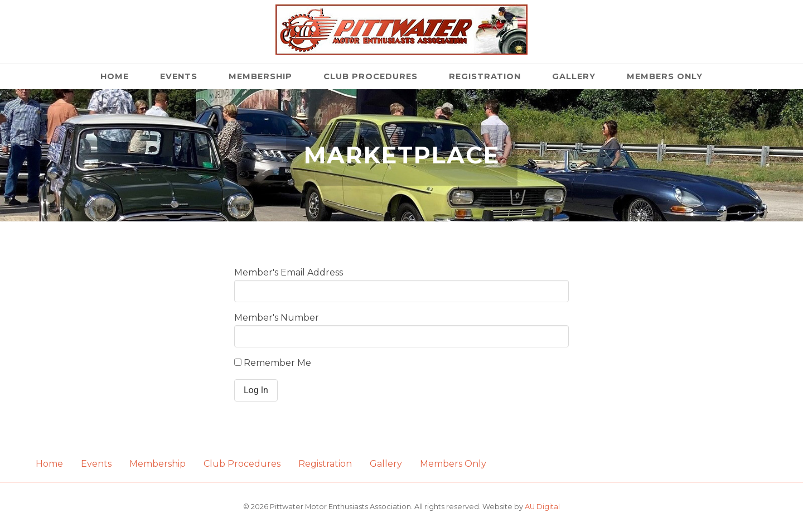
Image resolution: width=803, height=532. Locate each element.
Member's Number (277, 318)
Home (115, 76)
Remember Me (273, 363)
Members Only (665, 76)
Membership (260, 76)
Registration (485, 76)
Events (179, 76)
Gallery (574, 76)
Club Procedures (371, 76)
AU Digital (542, 507)
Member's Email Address (289, 272)
